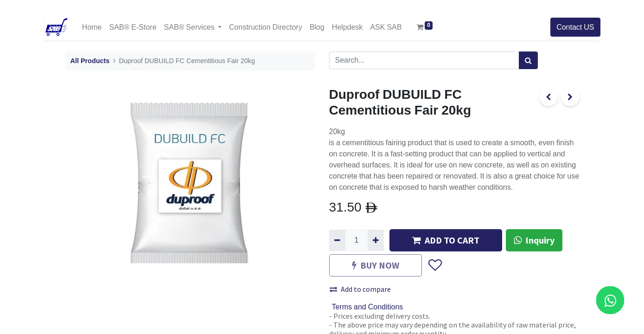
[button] (435, 265)
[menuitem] (92, 27)
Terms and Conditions (368, 307)
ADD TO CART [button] (446, 240)
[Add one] (376, 240)
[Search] (528, 60)
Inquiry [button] (534, 240)
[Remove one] (337, 240)
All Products (90, 61)
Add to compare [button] (360, 289)
